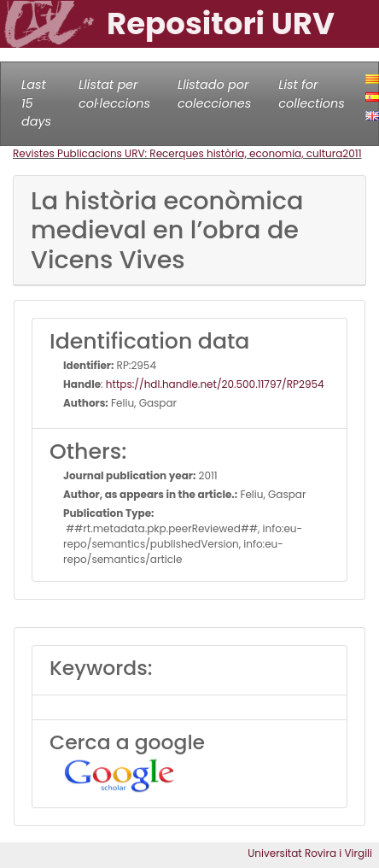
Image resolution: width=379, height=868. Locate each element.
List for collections (311, 94)
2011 (352, 153)
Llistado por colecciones (214, 94)
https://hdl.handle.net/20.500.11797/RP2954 (215, 384)
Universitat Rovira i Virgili (310, 853)
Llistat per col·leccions (114, 94)
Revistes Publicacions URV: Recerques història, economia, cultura (178, 153)
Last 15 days (36, 103)
